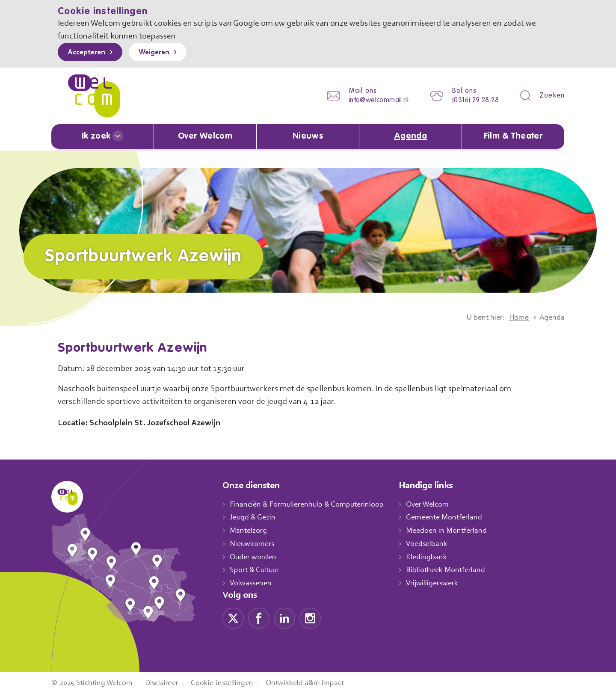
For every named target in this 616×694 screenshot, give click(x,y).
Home (516, 317)
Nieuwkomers (253, 543)
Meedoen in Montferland (456, 530)
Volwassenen (252, 583)
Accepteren (89, 53)
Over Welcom (205, 136)
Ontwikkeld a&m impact (318, 682)
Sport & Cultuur (256, 569)
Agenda (411, 136)
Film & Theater (513, 136)
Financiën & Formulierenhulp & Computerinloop (311, 504)
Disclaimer (169, 682)
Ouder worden (254, 557)
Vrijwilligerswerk (441, 583)
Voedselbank (436, 543)
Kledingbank (435, 557)
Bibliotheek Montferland (454, 569)
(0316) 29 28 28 (473, 100)
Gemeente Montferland (453, 517)
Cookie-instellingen (232, 682)
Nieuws (308, 136)
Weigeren (160, 53)
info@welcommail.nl (372, 100)
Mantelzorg (249, 530)
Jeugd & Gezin (255, 517)
